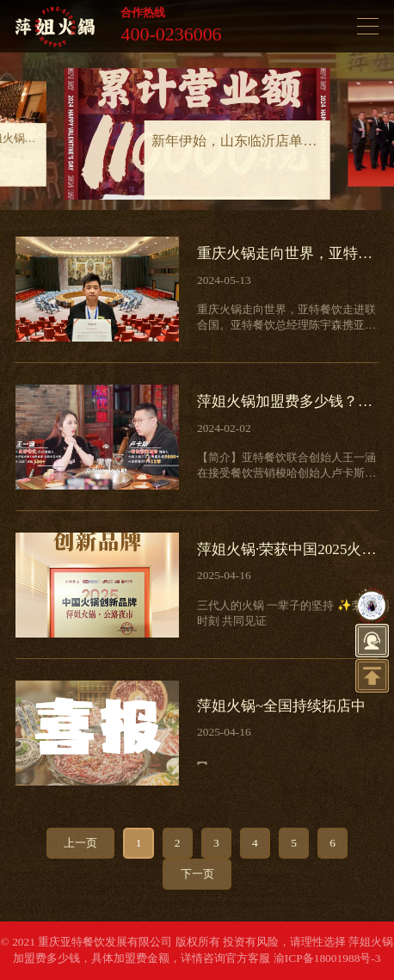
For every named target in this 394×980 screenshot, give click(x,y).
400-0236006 (171, 34)
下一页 (197, 874)
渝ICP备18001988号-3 (327, 958)
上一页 (80, 843)
